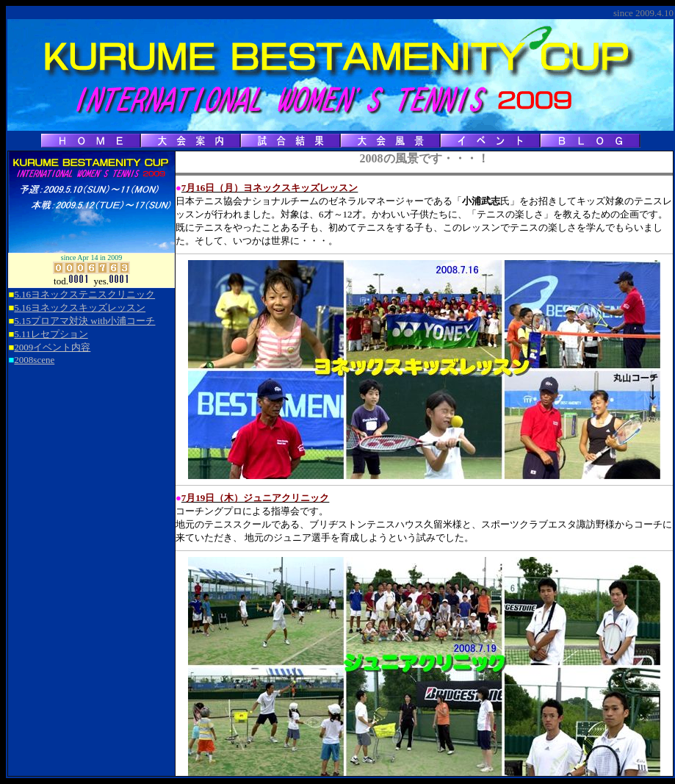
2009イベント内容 (52, 347)
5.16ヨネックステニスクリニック (84, 294)
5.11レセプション (51, 334)
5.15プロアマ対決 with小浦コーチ (84, 321)
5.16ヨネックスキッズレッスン (80, 308)
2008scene (34, 360)
